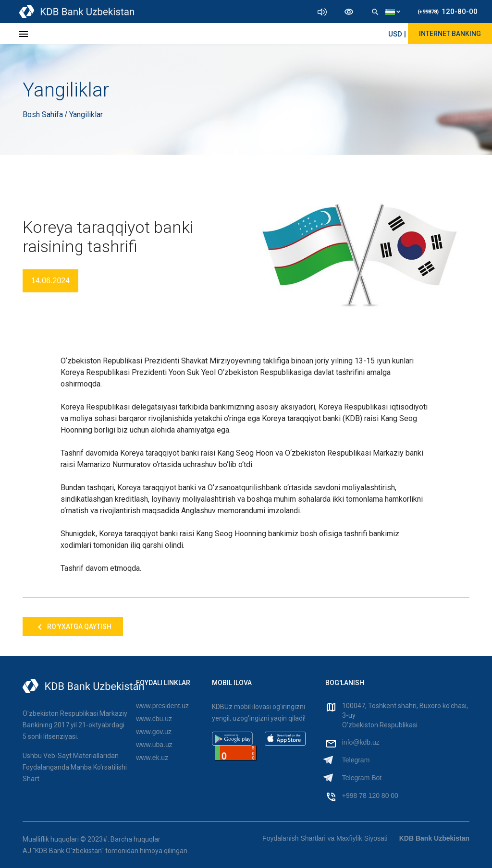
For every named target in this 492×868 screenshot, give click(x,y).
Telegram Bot (362, 778)
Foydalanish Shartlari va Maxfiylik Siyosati (325, 838)
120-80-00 (448, 12)
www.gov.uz (154, 732)
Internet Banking (450, 34)
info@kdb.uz (361, 742)
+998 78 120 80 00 (370, 796)
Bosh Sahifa (44, 115)
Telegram (356, 760)
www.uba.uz (154, 745)
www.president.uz (162, 706)
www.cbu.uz (154, 719)
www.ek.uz (152, 758)
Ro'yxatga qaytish (73, 627)
